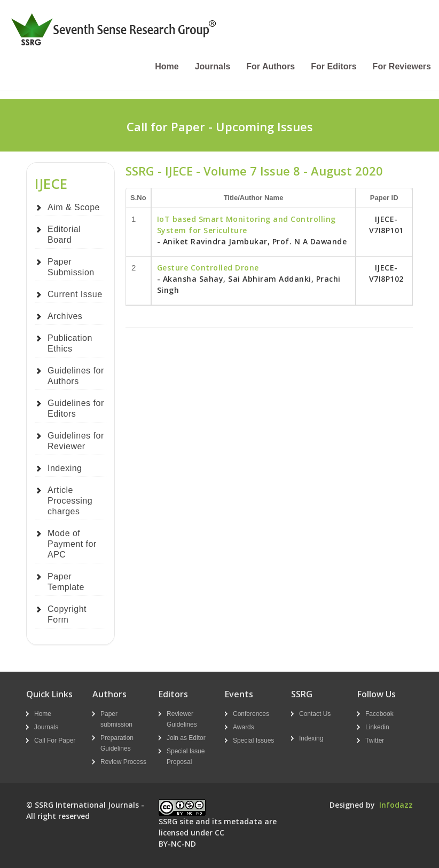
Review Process (123, 762)
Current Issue (75, 294)
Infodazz (396, 805)
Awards (244, 727)
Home (167, 66)
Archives (65, 316)
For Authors (271, 66)
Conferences (251, 714)
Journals (213, 66)
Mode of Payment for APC (72, 544)
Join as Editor (186, 738)
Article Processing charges (70, 501)
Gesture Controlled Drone (208, 268)
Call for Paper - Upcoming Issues (220, 126)
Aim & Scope (74, 207)
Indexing (65, 468)
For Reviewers (402, 66)
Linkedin (377, 727)
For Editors (334, 66)
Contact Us (315, 714)
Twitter (375, 740)
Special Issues (253, 740)
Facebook (379, 714)
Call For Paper (55, 740)
